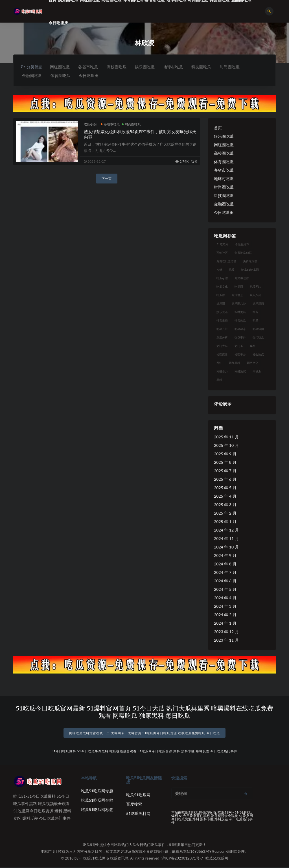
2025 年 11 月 (226, 437)
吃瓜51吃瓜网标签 (97, 810)
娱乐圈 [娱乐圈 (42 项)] (221, 304)
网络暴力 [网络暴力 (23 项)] (222, 371)
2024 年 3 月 (225, 606)
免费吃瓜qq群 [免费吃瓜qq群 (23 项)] (243, 253)
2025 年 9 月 (225, 454)
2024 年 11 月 (226, 539)
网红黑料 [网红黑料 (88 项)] (235, 363)
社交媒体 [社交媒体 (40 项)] (222, 355)
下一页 (107, 179)
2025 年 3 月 (225, 505)
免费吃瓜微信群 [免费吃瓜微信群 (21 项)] (226, 261)
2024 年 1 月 (225, 623)
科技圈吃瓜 (204, 67)
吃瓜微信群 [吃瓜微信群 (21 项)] (242, 278)
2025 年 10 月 (226, 446)
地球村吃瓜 (175, 67)
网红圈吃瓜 (60, 67)
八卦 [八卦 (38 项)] (219, 270)
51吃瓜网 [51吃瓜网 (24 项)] (222, 244)
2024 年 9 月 (225, 556)
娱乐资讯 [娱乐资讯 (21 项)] (222, 312)
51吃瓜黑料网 (138, 814)
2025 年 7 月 (225, 471)
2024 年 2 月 (225, 615)
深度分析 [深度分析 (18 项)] (222, 338)
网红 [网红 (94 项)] (219, 363)
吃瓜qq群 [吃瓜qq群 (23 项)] (222, 278)
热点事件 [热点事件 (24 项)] (240, 338)
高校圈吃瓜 (118, 67)
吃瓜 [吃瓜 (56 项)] (232, 270)
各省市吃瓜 (89, 67)
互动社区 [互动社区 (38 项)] (222, 253)
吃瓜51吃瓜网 (138, 796)
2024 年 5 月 (225, 590)
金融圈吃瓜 (32, 76)
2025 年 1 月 (225, 522)
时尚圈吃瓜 (233, 67)
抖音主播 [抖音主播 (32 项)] (222, 321)
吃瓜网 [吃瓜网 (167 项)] (239, 287)
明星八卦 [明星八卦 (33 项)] (222, 329)
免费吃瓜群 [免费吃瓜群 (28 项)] (250, 261)
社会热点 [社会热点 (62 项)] (258, 355)
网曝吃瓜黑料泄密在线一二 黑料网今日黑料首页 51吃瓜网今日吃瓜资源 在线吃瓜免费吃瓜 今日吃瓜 (144, 733)
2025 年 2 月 (225, 513)
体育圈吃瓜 (61, 76)
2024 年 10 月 (226, 547)
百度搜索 (134, 805)
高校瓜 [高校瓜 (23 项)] (257, 371)
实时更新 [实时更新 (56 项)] (240, 312)
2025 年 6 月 (225, 479)
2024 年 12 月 (226, 530)
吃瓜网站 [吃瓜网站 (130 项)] (255, 287)
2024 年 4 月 (225, 598)
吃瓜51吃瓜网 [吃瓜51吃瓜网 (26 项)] (250, 270)
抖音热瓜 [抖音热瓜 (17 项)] (240, 321)
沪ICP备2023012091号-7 (182, 859)
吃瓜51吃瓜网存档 (97, 801)
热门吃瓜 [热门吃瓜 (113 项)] (258, 338)
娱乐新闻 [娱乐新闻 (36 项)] (258, 304)
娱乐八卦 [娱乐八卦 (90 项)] (255, 295)
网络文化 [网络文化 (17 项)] (253, 363)
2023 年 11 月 (226, 640)
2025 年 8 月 (225, 463)
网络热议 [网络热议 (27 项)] (240, 371)
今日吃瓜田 (59, 23)
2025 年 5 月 (225, 488)
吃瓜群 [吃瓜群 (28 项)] (221, 295)
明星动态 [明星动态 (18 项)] (240, 329)
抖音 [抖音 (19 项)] (255, 312)
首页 (218, 128)
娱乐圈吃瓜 (146, 67)
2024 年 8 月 (225, 564)
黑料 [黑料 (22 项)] (219, 380)
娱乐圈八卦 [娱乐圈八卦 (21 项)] (239, 304)
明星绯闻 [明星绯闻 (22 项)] (258, 329)
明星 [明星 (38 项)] (255, 321)
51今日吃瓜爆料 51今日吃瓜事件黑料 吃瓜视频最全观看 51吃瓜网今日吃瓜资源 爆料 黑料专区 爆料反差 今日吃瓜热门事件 (145, 752)
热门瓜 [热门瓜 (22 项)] (239, 346)
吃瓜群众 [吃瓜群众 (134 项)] (237, 295)
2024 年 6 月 (225, 581)
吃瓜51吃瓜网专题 (97, 792)
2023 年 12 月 (226, 632)
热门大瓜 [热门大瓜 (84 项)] (222, 346)
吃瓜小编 (90, 124)
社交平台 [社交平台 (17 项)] (240, 355)
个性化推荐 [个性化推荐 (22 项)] (242, 244)
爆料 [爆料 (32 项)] (253, 346)
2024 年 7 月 (225, 573)
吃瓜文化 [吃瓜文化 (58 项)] (222, 287)
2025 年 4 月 (225, 496)
